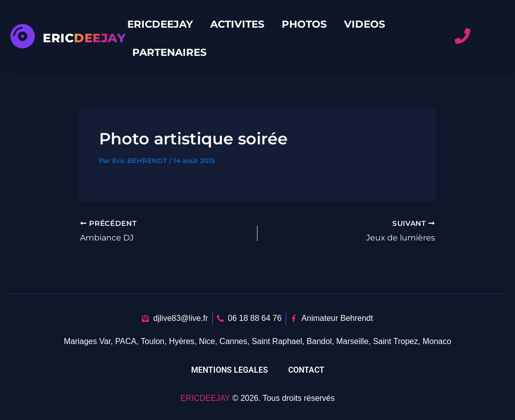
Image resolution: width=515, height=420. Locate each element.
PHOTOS (304, 24)
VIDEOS (365, 24)
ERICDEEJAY (160, 24)
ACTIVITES (237, 24)
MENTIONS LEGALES (230, 370)
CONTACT (306, 370)
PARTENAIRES (169, 52)
